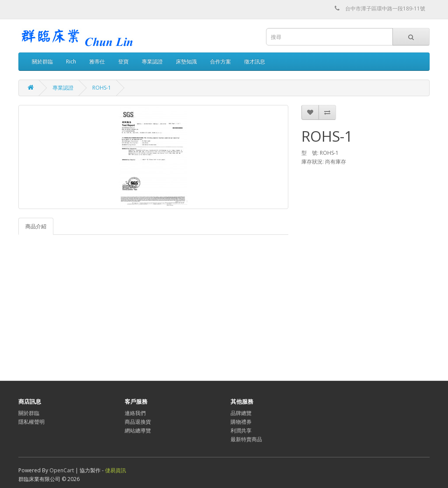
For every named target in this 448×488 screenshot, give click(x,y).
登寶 (123, 61)
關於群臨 (42, 61)
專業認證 (152, 61)
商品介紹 (36, 226)
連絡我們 (135, 413)
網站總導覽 (138, 430)
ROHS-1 (102, 88)
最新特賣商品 (246, 439)
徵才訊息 (255, 61)
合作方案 (220, 61)
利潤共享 (241, 430)
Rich (71, 61)
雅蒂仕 (97, 61)
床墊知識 (186, 61)
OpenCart (62, 470)
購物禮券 (241, 422)
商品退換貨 (138, 422)
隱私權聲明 (31, 422)
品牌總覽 (241, 413)
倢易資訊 (115, 470)
